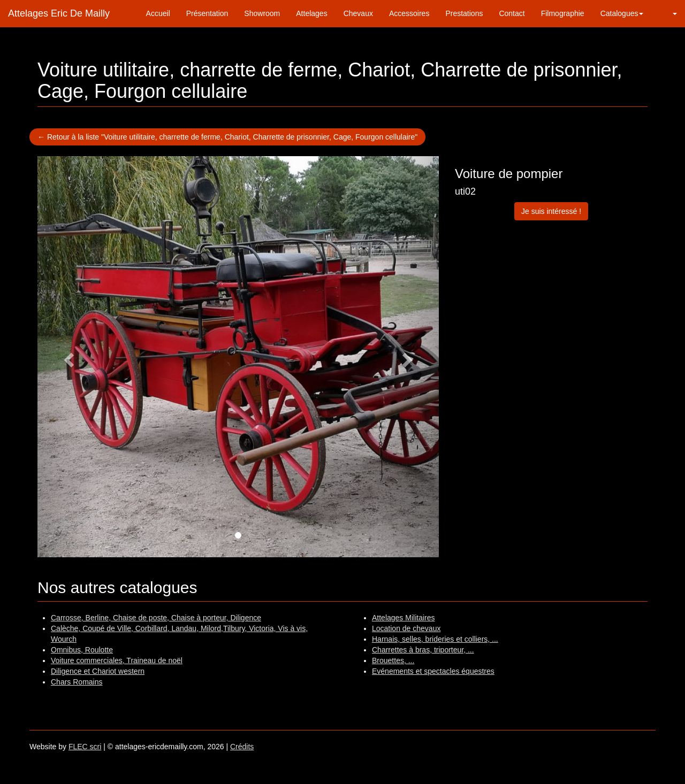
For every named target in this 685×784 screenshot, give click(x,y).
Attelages (311, 13)
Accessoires (409, 13)
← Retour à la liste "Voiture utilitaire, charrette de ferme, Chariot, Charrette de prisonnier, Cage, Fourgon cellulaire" (227, 137)
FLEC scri (85, 747)
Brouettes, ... (393, 660)
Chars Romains (77, 682)
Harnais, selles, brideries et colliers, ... (435, 639)
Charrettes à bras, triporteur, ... (423, 650)
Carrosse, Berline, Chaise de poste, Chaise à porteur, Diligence (156, 618)
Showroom (262, 13)
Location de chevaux (406, 628)
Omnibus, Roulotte (82, 650)
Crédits (242, 747)
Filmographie (563, 13)
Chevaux (358, 13)
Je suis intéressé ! (551, 211)
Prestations (464, 13)
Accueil (158, 13)
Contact (512, 13)
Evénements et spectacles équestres (433, 671)
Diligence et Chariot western (98, 671)
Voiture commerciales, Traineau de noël (117, 660)
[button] (668, 13)
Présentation (207, 13)
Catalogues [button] (622, 13)
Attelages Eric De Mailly (59, 13)
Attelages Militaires (404, 618)
